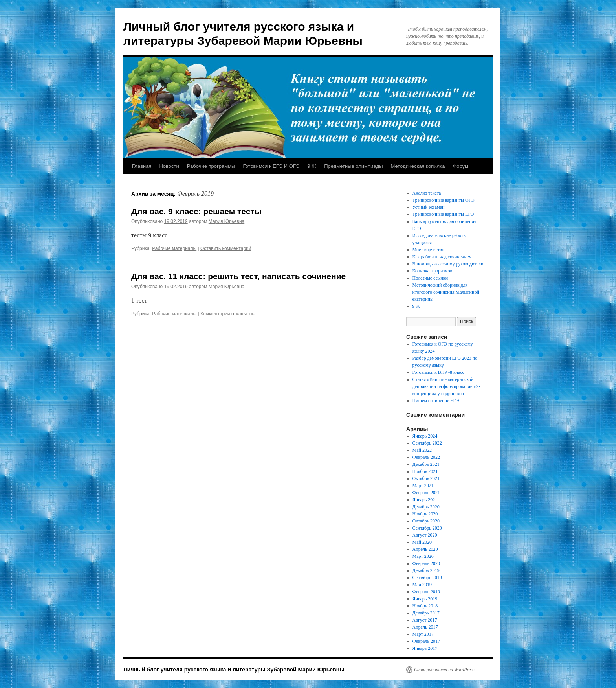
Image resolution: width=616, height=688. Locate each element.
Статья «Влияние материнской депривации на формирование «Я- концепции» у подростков (447, 386)
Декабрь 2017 (426, 613)
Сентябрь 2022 (427, 443)
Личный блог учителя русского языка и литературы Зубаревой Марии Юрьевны (234, 670)
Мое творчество (428, 250)
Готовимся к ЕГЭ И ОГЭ (271, 166)
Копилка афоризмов (433, 271)
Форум (460, 166)
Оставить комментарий (226, 248)
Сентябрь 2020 (427, 528)
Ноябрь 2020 (425, 514)
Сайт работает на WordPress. (445, 670)
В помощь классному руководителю (448, 264)
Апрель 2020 (425, 549)
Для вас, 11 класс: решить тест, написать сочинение (238, 276)
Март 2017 (423, 634)
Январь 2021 (425, 500)
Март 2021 (423, 486)
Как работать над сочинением (442, 257)
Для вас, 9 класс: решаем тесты (196, 211)
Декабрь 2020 (426, 507)
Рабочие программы (211, 166)
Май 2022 (422, 450)
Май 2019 (422, 585)
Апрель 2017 (425, 627)
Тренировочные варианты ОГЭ (444, 200)
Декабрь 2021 (426, 464)
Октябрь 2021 (426, 478)
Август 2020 (425, 535)
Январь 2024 (425, 436)
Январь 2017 (425, 648)
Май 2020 (422, 542)
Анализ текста (427, 193)
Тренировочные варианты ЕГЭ (443, 214)
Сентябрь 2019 (427, 578)
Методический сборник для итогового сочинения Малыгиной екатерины (446, 292)
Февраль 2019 (426, 592)
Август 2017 (425, 620)
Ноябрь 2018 (425, 606)
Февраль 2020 (426, 563)
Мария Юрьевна (226, 221)
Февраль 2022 (426, 457)
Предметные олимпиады (353, 166)
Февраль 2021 (426, 493)
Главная (142, 166)
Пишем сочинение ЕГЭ (436, 401)
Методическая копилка (418, 166)
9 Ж (312, 166)
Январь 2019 (425, 599)
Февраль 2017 (426, 641)
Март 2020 (423, 556)
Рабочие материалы (174, 248)
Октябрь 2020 (426, 521)
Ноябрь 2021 (425, 471)
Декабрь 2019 (426, 570)
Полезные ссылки (430, 278)
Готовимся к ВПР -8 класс (438, 372)
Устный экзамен (429, 207)
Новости (169, 166)
